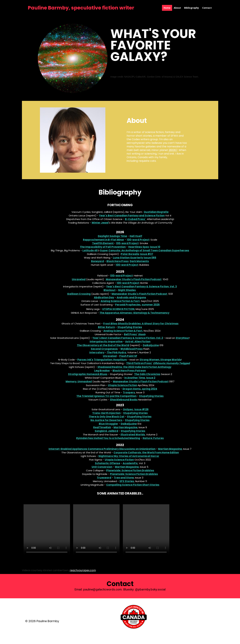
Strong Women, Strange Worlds (160, 360)
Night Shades (127, 290)
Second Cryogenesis (104, 349)
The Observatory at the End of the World (103, 345)
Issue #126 (141, 409)
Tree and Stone (124, 478)
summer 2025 (151, 305)
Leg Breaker (102, 371)
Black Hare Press (118, 261)
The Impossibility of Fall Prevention (103, 247)
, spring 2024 (149, 389)
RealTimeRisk (102, 427)
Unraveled (79, 279)
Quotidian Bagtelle (156, 212)
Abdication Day (104, 297)
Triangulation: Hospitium (110, 360)
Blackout (110, 290)
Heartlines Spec (139, 247)
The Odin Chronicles (147, 374)
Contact (207, 8)
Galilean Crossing (79, 294)
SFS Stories (127, 481)
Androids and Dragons (131, 297)
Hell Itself (136, 236)
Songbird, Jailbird (106, 431)
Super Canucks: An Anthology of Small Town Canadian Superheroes (145, 250)
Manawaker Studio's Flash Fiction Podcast (134, 279)
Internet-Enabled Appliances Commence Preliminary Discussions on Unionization (102, 449)
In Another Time (135, 378)
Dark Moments (139, 261)
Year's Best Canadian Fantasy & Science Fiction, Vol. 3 (142, 287)
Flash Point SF (128, 356)
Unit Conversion (102, 467)
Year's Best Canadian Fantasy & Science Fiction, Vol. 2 (128, 338)
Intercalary (97, 352)
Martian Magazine (125, 427)
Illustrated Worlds (133, 435)
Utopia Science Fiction (118, 309)
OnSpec (128, 409)
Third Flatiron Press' (139, 363)
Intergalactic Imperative (106, 342)
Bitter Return (106, 327)
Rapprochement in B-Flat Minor (104, 240)
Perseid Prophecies (128, 305)
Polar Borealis (130, 254)
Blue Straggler (108, 424)
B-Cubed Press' (136, 219)
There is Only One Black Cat (107, 417)
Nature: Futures (153, 438)
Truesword (104, 478)
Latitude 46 (90, 250)
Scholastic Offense (107, 463)
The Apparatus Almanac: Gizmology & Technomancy (134, 313)
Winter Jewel (100, 223)
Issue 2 (151, 378)
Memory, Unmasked (79, 381)
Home (167, 8)
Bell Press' (131, 334)
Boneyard (98, 261)
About (177, 8)
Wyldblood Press (132, 349)
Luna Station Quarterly (128, 258)
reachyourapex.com (83, 570)
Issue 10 (155, 247)
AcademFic (130, 463)
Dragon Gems (132, 389)
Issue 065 (150, 258)
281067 (173, 150)
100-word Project (138, 240)
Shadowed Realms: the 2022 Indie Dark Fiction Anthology (134, 367)
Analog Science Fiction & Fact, (120, 301)
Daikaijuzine (151, 345)
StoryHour (182, 338)
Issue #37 (147, 254)
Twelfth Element (103, 243)
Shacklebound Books (124, 400)
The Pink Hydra (116, 352)
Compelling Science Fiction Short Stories (133, 485)
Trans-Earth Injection (106, 413)
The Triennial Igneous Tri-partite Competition (106, 396)
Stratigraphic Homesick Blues (88, 374)
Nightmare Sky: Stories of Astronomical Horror (129, 456)
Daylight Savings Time (112, 236)
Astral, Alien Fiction (138, 342)
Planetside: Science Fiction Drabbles (130, 470)
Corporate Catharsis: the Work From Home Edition (146, 452)
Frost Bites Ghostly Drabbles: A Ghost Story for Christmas (141, 324)
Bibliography (192, 8)
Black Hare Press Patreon (129, 371)
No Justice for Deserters (106, 420)
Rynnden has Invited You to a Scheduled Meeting (108, 438)
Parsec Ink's (85, 360)
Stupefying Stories (130, 327)
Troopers (129, 392)
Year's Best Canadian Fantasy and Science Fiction (132, 216)
